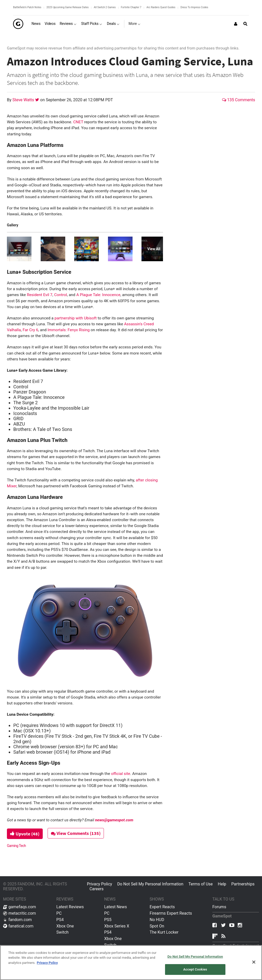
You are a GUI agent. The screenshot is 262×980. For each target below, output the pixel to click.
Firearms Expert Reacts (171, 913)
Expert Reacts (162, 907)
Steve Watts (24, 100)
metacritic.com (19, 913)
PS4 (60, 920)
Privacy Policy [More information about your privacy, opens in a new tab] (47, 963)
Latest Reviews (70, 907)
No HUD (157, 920)
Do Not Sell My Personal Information (150, 884)
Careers (97, 889)
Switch (62, 932)
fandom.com (17, 920)
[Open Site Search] (245, 24)
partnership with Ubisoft (76, 318)
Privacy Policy (100, 884)
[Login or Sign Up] (236, 24)
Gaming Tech (16, 846)
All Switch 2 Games (105, 7)
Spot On (157, 926)
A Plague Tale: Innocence (98, 295)
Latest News (116, 907)
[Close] (254, 962)
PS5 (108, 920)
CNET (78, 122)
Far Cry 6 (30, 330)
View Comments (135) (77, 833)
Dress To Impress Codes (194, 7)
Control (61, 295)
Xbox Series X (117, 926)
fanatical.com (18, 926)
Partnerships (243, 884)
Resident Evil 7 (40, 295)
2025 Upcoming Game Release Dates (67, 7)
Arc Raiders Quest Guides (161, 7)
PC (59, 913)
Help (222, 884)
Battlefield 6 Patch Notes (27, 7)
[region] (131, 963)
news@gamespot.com (114, 820)
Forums (219, 907)
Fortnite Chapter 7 (131, 7)
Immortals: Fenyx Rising (69, 330)
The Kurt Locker (164, 932)
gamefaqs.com (20, 907)
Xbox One (65, 926)
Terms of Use (201, 884)
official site (121, 774)
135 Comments (239, 100)
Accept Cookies (195, 969)
